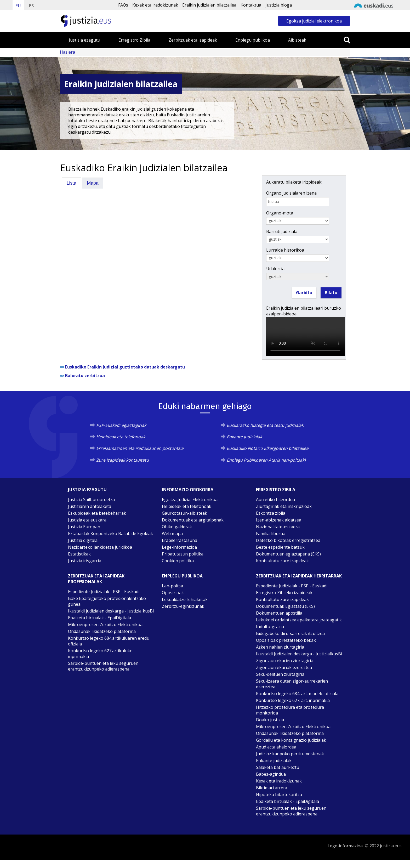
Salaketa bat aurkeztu (278, 767)
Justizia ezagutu (84, 40)
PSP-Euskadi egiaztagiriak (121, 425)
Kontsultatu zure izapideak (282, 561)
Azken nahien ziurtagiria (280, 647)
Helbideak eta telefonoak (121, 437)
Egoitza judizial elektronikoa (314, 21)
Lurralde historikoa (285, 250)
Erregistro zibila (276, 490)
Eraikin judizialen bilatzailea (209, 5)
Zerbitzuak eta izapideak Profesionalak (96, 579)
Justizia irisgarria (85, 561)
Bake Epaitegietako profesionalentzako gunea (107, 601)
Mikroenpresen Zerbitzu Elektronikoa (105, 625)
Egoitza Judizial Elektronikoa (190, 500)
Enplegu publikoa (253, 40)
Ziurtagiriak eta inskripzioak (284, 506)
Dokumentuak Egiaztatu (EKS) (285, 606)
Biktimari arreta (272, 788)
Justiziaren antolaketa (90, 506)
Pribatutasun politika (183, 554)
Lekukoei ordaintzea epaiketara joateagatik (299, 620)
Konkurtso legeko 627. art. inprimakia (293, 700)
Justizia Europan (84, 527)
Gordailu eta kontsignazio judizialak (291, 740)
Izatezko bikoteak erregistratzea (288, 540)
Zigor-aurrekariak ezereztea (284, 667)
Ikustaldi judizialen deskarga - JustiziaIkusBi (111, 611)
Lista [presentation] (72, 183)
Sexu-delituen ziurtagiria (280, 674)
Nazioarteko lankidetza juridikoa (100, 547)
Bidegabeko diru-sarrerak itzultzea (290, 633)
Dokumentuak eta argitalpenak (193, 520)
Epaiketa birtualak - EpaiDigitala (99, 618)
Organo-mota (280, 213)
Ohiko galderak (177, 527)
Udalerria (275, 269)
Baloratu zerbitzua (85, 376)
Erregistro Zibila (134, 40)
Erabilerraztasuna (180, 540)
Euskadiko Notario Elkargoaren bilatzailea (268, 448)
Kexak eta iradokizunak (155, 5)
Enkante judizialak (244, 437)
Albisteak (297, 40)
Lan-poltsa (172, 586)
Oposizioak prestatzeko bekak (286, 640)
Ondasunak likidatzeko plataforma (102, 631)
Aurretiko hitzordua (275, 500)
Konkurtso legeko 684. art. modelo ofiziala (297, 694)
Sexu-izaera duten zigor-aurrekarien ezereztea (292, 684)
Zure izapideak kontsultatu (123, 460)
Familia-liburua (271, 534)
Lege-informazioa (179, 547)
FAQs (123, 5)
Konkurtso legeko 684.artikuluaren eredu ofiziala (109, 641)
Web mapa (172, 534)
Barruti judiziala (282, 231)
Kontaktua (251, 5)
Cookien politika (178, 561)
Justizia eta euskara (87, 520)
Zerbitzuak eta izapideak (193, 40)
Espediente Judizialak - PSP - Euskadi (104, 592)
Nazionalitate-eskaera (278, 527)
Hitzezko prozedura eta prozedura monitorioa (290, 710)
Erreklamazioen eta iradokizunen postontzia (140, 448)
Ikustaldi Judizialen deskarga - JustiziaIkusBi (299, 654)
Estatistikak (79, 554)
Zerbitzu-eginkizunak (183, 606)
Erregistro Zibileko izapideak (284, 593)
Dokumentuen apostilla (279, 613)
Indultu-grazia (270, 627)
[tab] (71, 183)
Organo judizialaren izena (291, 193)
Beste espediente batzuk (280, 547)
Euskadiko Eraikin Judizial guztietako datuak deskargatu (125, 367)
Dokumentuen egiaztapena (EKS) (288, 554)
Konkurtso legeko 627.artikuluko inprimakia (100, 654)
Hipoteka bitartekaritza (279, 795)
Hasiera (67, 52)
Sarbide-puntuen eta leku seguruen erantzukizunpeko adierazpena (103, 666)
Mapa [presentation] (93, 183)
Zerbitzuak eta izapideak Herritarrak (299, 576)
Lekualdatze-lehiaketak (185, 599)
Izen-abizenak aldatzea (279, 520)
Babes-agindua (271, 774)
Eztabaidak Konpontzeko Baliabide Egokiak (110, 534)
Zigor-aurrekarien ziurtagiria (285, 661)
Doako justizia (270, 720)
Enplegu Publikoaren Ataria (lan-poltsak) (266, 460)
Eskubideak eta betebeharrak (97, 513)
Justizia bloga (279, 5)
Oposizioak (173, 593)
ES (31, 6)
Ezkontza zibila (271, 513)
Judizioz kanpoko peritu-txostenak (290, 754)
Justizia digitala (83, 540)
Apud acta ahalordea (276, 747)
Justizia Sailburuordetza (91, 500)
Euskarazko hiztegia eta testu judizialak (265, 425)
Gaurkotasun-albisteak (184, 513)
